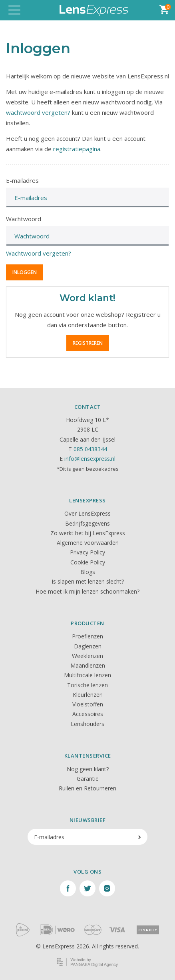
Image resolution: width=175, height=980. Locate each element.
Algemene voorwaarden (88, 543)
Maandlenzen (88, 665)
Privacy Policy (87, 552)
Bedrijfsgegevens (87, 523)
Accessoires (88, 714)
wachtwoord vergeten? (38, 112)
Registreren (88, 343)
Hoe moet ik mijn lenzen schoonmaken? (87, 591)
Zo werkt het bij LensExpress (88, 533)
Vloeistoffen (88, 704)
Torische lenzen (87, 685)
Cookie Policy (88, 562)
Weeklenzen (87, 656)
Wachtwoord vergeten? (39, 253)
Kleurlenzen (88, 695)
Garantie (88, 779)
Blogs (88, 572)
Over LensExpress (87, 513)
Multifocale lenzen (87, 675)
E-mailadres (22, 180)
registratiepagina (77, 149)
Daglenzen (88, 646)
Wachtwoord (24, 219)
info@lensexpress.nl (90, 459)
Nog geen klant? (88, 769)
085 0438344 (90, 449)
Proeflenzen (87, 636)
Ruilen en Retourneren (87, 788)
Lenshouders (87, 724)
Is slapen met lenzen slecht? (88, 581)
